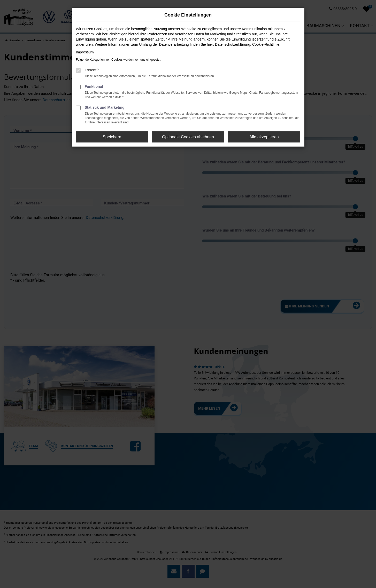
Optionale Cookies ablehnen (188, 137)
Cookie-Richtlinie (266, 44)
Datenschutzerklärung (233, 44)
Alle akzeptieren (264, 137)
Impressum (85, 52)
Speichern (112, 137)
